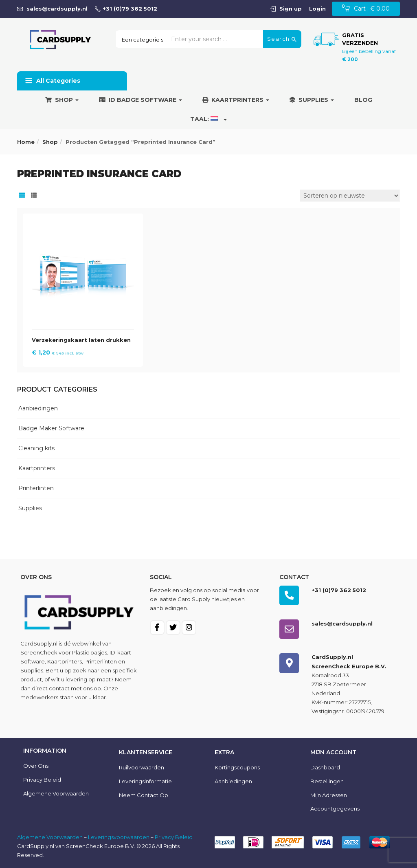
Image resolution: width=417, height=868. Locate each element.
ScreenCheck (39, 652)
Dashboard (325, 767)
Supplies (312, 100)
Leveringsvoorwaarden (119, 837)
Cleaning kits (36, 448)
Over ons (36, 766)
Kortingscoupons (237, 767)
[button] (370, 9)
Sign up (291, 9)
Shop (62, 100)
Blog (363, 100)
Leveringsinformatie (145, 781)
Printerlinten (36, 488)
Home (26, 142)
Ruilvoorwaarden (142, 767)
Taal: (208, 119)
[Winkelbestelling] (350, 196)
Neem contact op (144, 795)
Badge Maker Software (51, 428)
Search (282, 39)
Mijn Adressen (329, 795)
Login (317, 9)
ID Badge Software (140, 100)
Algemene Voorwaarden (50, 837)
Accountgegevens (335, 809)
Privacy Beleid (42, 780)
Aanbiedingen (38, 408)
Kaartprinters (236, 100)
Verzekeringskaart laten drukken (81, 340)
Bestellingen (327, 781)
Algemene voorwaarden (56, 793)
